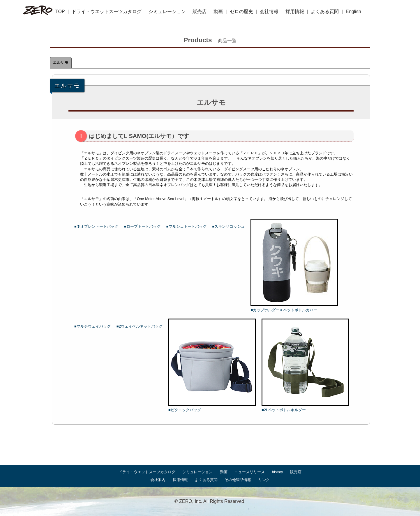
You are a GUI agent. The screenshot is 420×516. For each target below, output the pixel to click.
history (278, 472)
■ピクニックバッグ (212, 365)
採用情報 (295, 12)
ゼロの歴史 (241, 12)
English (353, 12)
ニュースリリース (250, 472)
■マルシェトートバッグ (186, 226)
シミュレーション (167, 12)
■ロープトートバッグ (142, 226)
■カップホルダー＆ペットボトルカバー (294, 265)
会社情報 (269, 12)
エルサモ (61, 63)
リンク (264, 480)
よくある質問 (325, 12)
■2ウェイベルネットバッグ (140, 326)
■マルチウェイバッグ (92, 326)
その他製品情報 (238, 480)
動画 (218, 12)
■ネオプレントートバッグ (96, 226)
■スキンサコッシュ (229, 226)
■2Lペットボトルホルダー (305, 365)
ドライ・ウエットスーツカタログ (107, 12)
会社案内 (158, 480)
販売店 (200, 12)
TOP (60, 12)
